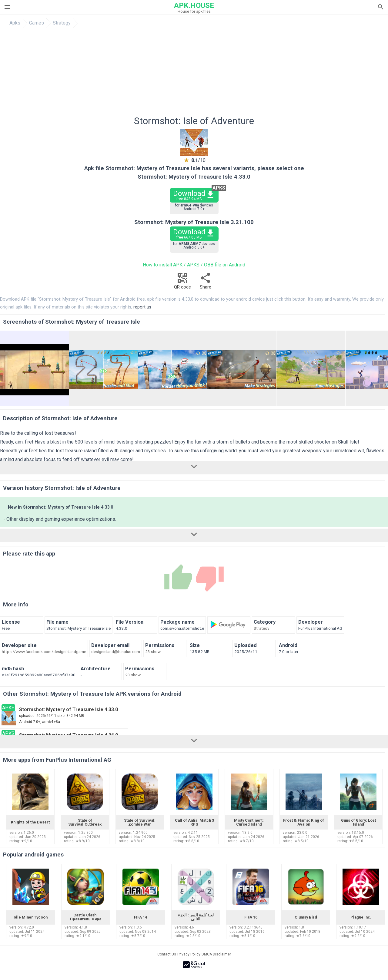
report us (142, 307)
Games (37, 23)
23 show (153, 652)
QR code (182, 283)
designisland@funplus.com (116, 652)
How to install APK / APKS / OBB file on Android (194, 265)
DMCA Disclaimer (216, 954)
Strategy (62, 23)
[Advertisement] (231, 74)
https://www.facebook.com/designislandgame (44, 652)
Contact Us (167, 954)
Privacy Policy (189, 954)
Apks (15, 23)
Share (206, 283)
